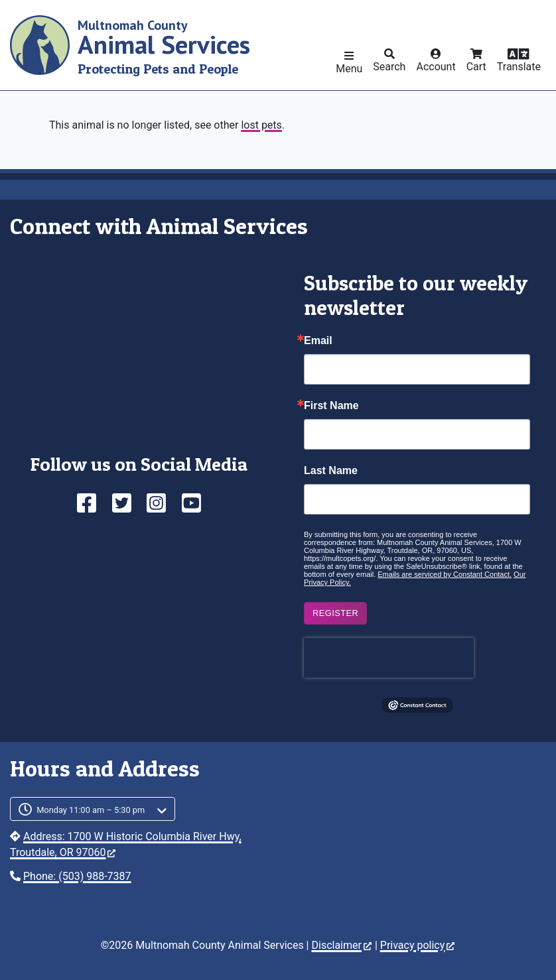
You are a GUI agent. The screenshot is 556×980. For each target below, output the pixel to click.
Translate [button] (519, 67)
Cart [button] (476, 67)
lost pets (261, 125)
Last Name (331, 471)
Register (335, 613)
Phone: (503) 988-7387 (77, 876)
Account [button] (436, 67)
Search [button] (389, 67)
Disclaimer (341, 945)
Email (318, 341)
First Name (331, 406)
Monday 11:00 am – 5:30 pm (91, 810)
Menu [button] (349, 69)
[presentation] (389, 658)
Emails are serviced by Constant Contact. (445, 574)
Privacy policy (418, 945)
